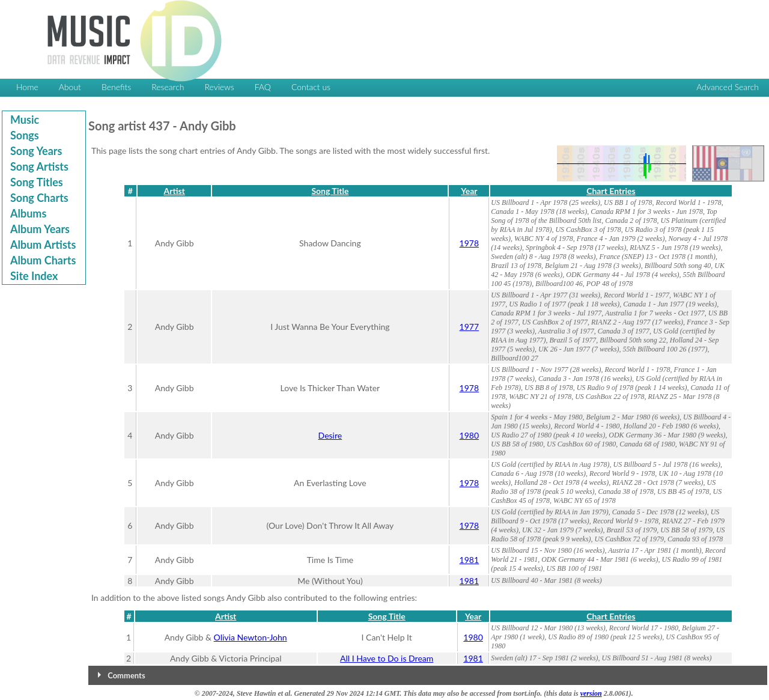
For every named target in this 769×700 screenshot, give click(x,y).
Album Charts (43, 260)
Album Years (40, 229)
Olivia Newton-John (251, 637)
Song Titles (37, 182)
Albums (28, 213)
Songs (25, 135)
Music (25, 120)
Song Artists (39, 166)
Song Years (36, 151)
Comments (126, 675)
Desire (330, 435)
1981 (469, 560)
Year (469, 191)
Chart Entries (611, 191)
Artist (175, 191)
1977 (469, 327)
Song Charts (39, 198)
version (591, 693)
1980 (469, 435)
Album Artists (43, 245)
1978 (469, 243)
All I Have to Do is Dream (387, 658)
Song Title (330, 191)
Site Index (34, 276)
